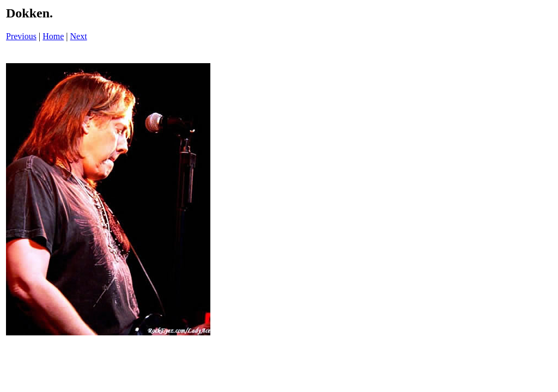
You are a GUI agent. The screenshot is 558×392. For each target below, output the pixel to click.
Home (53, 36)
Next (79, 36)
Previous (21, 36)
